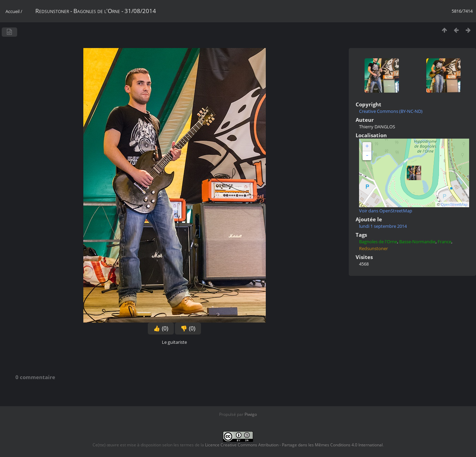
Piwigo (251, 414)
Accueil (13, 11)
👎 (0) (188, 329)
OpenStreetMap (454, 204)
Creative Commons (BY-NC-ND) (391, 111)
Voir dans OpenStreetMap (386, 211)
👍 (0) (161, 329)
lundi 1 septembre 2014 (383, 226)
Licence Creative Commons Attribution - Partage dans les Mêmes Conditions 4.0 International (294, 445)
